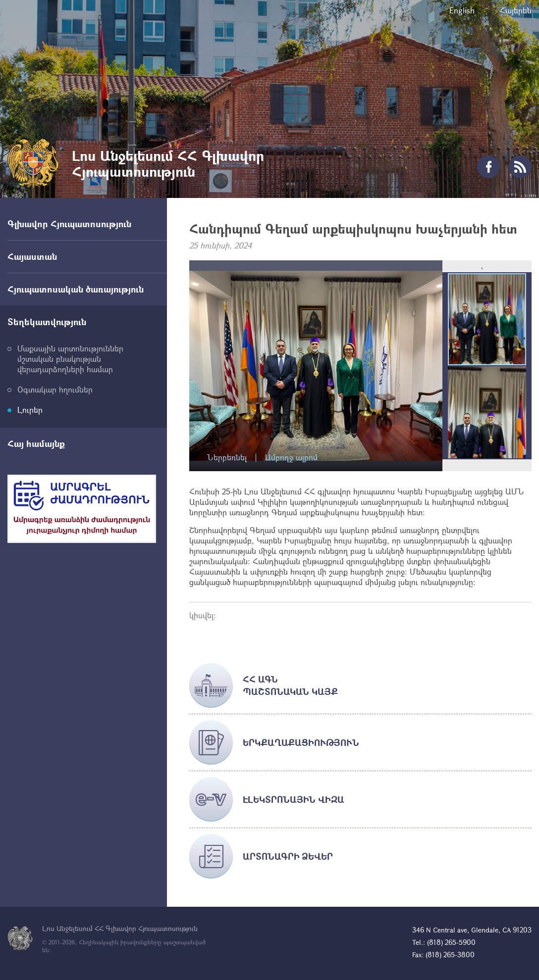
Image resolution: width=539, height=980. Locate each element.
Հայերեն (516, 10)
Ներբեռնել (227, 458)
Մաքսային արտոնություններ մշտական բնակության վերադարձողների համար (70, 359)
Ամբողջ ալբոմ (291, 458)
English (462, 10)
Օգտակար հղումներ (55, 389)
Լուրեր (30, 410)
